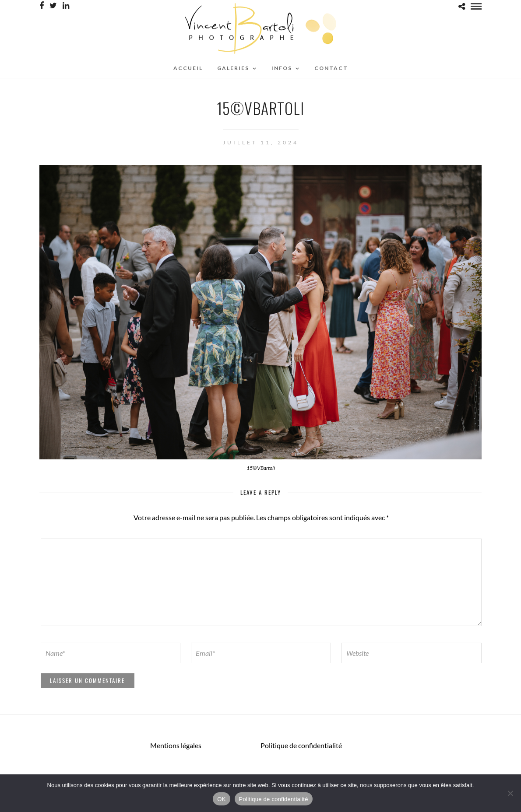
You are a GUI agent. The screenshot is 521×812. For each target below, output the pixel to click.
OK (221, 799)
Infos (282, 68)
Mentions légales (176, 745)
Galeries (233, 68)
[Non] (510, 793)
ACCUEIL (188, 68)
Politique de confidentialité (301, 745)
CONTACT (331, 68)
